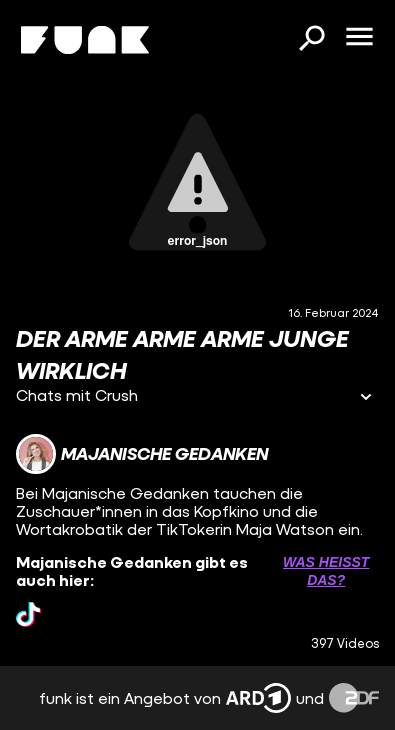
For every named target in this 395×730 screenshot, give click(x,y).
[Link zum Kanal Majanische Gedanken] (142, 454)
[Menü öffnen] (359, 38)
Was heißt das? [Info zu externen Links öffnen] (326, 571)
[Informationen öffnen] (366, 398)
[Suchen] (311, 40)
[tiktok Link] (28, 614)
